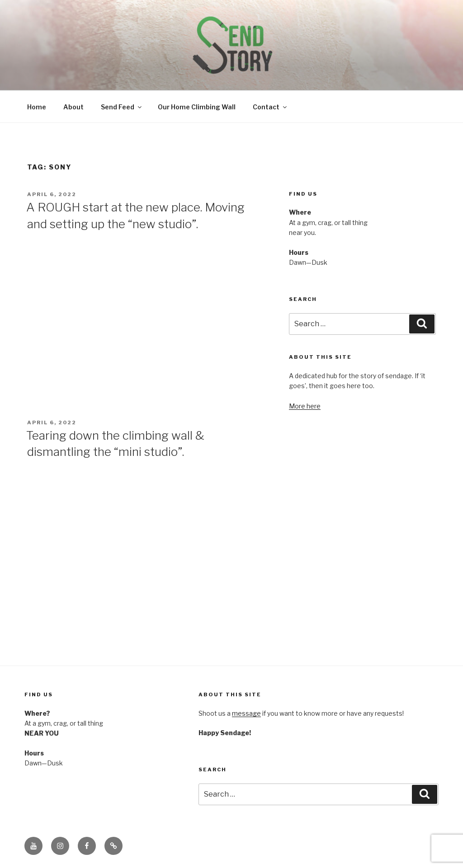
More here (305, 406)
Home (37, 107)
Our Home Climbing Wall (197, 107)
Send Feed (122, 107)
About (73, 107)
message (246, 713)
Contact (270, 107)
